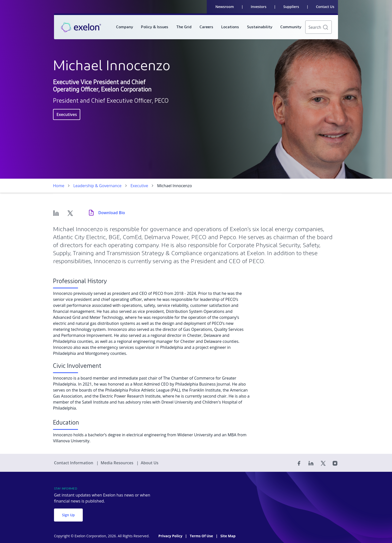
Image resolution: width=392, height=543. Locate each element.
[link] (81, 27)
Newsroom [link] (225, 7)
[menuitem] (124, 27)
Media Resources (117, 463)
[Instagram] (335, 463)
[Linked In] (311, 463)
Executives (67, 114)
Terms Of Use (202, 536)
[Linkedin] (56, 213)
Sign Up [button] (68, 515)
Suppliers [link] (291, 7)
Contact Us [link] (325, 7)
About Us (150, 463)
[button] (325, 27)
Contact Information (74, 463)
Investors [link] (258, 7)
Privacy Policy (171, 536)
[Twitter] (70, 213)
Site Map (228, 536)
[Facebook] (299, 463)
